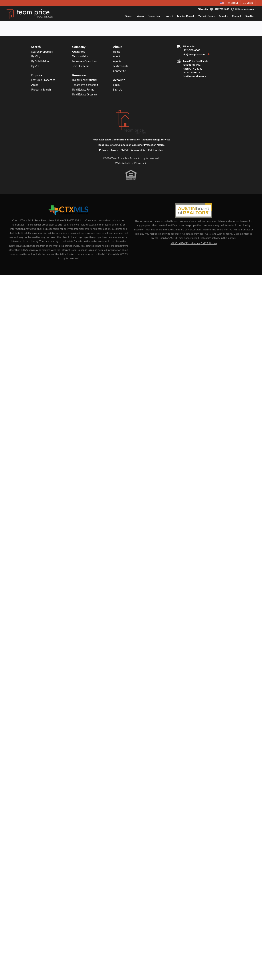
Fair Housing (156, 150)
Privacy (103, 150)
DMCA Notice (209, 243)
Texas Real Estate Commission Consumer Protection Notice (131, 145)
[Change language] (222, 3)
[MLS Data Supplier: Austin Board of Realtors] (193, 211)
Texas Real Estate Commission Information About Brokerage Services (131, 139)
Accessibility (138, 150)
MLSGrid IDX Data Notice (185, 243)
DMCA (124, 150)
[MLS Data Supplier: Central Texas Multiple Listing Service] (68, 210)
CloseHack (140, 163)
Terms (114, 150)
